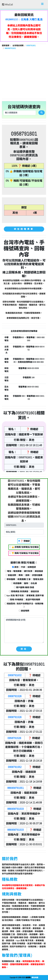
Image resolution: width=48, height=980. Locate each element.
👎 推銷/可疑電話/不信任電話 (24, 553)
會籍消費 (11, 575)
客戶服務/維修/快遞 (24, 587)
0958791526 (15, 696)
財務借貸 (31, 567)
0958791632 (15, 675)
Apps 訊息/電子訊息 (14, 596)
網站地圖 (35, 978)
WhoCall (7, 5)
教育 (20, 575)
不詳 (22, 567)
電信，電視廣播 (13, 571)
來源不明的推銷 (32, 600)
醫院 (25, 583)
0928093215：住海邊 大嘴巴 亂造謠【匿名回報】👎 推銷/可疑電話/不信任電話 (24, 20)
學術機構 (10, 579)
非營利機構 (36, 575)
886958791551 (15, 788)
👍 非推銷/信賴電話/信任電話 (24, 547)
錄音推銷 (24, 611)
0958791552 (15, 767)
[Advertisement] (24, 74)
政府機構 (16, 583)
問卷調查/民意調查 (19, 591)
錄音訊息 (34, 591)
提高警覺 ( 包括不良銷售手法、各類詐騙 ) (24, 605)
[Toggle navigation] (42, 5)
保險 (26, 575)
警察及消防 (37, 579)
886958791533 (15, 809)
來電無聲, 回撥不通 (34, 596)
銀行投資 (27, 571)
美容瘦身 (38, 571)
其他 (15, 567)
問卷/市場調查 (16, 600)
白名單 (33, 583)
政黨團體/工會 (23, 579)
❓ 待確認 (24, 541)
